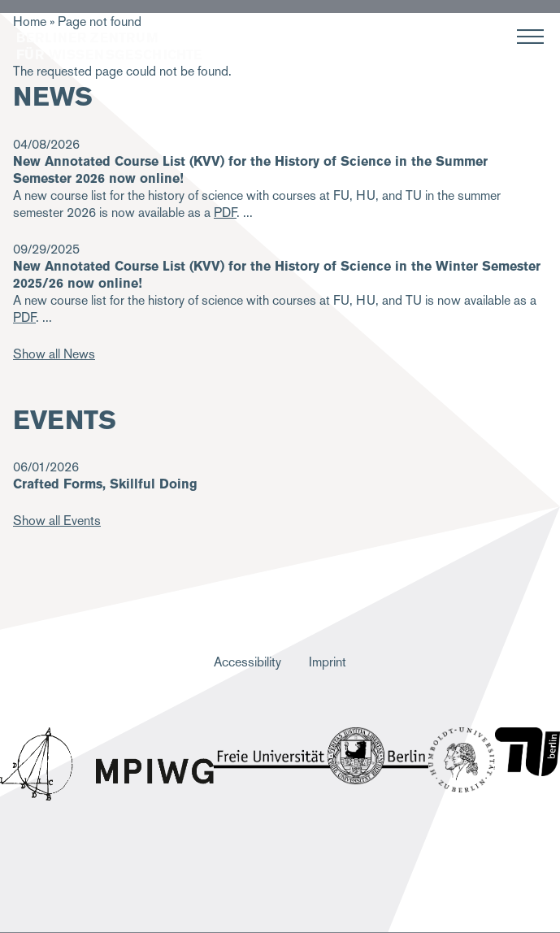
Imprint (328, 662)
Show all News (54, 354)
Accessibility (247, 662)
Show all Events (57, 521)
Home (30, 22)
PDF (24, 317)
